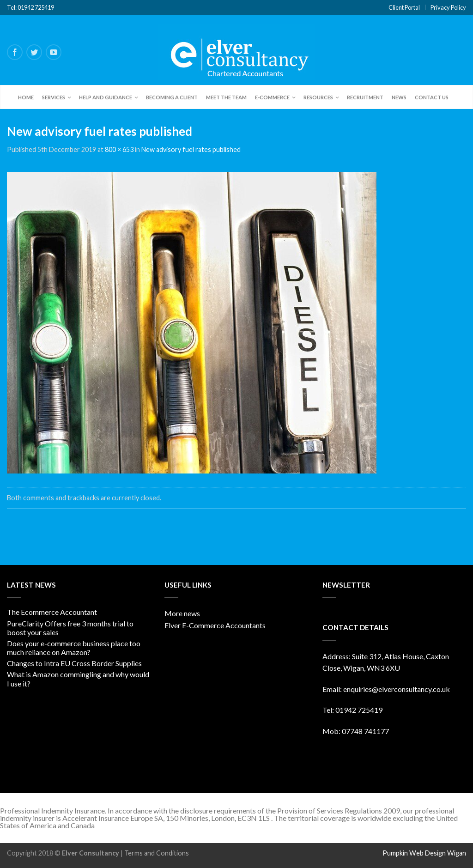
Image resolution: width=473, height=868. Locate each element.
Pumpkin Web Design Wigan (424, 853)
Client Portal (404, 7)
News (399, 97)
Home (26, 97)
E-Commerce (272, 97)
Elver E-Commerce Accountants (215, 625)
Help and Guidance (106, 97)
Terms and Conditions (157, 853)
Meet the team (226, 97)
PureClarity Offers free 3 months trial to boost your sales (70, 628)
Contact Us (432, 97)
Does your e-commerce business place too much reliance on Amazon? (74, 648)
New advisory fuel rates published (191, 149)
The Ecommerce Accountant (52, 612)
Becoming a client (172, 97)
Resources (318, 97)
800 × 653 (119, 149)
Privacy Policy (448, 7)
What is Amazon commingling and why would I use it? (78, 679)
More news (182, 613)
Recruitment (365, 97)
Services (54, 97)
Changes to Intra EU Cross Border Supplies (74, 663)
